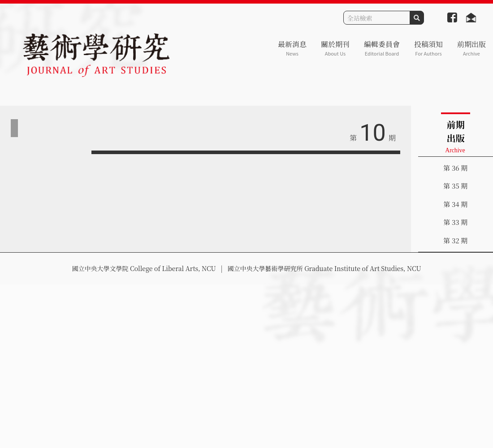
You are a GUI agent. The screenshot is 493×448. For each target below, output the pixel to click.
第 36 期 (455, 168)
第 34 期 (455, 204)
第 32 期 (455, 240)
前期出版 (471, 48)
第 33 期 (455, 222)
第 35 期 (455, 186)
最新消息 (292, 48)
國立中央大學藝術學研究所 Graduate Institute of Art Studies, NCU (324, 268)
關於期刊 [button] (335, 48)
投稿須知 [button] (428, 48)
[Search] (377, 18)
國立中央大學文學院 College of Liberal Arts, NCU (144, 268)
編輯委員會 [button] (382, 48)
